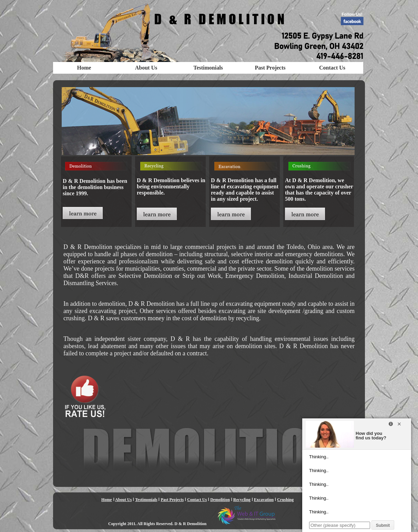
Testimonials (208, 68)
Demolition (220, 500)
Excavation (264, 500)
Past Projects (270, 68)
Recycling (242, 500)
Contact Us (332, 68)
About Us (146, 68)
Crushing (285, 500)
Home (84, 68)
